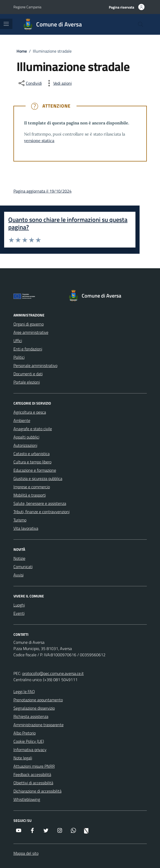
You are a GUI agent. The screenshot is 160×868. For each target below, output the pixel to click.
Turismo (20, 520)
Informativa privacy (30, 750)
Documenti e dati (28, 374)
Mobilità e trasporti (30, 495)
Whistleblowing (27, 799)
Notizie (19, 558)
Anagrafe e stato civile (33, 429)
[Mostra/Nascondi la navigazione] (6, 24)
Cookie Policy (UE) (29, 741)
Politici (19, 357)
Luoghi (19, 605)
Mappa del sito (26, 853)
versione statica (39, 140)
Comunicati (23, 567)
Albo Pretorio (25, 733)
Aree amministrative (31, 332)
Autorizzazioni (25, 445)
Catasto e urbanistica (32, 454)
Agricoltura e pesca (30, 412)
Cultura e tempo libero (32, 462)
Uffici (18, 341)
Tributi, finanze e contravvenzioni (41, 512)
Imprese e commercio (32, 487)
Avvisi (18, 575)
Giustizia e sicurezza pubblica (38, 478)
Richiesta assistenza (31, 716)
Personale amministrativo (35, 365)
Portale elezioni (27, 382)
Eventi (19, 613)
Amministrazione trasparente (39, 725)
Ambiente (22, 420)
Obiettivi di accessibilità (33, 783)
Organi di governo (29, 324)
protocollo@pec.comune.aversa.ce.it (53, 673)
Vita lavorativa (26, 528)
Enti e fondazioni (28, 349)
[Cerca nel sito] (140, 24)
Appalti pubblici (26, 437)
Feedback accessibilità (32, 774)
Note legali (23, 758)
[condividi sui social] (30, 83)
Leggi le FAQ (24, 691)
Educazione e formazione (35, 470)
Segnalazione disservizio (34, 708)
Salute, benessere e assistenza (40, 503)
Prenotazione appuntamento (38, 700)
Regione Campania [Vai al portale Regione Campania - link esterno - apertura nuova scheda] (27, 7)
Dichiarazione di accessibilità (37, 791)
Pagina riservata (121, 7)
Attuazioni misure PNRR (34, 766)
